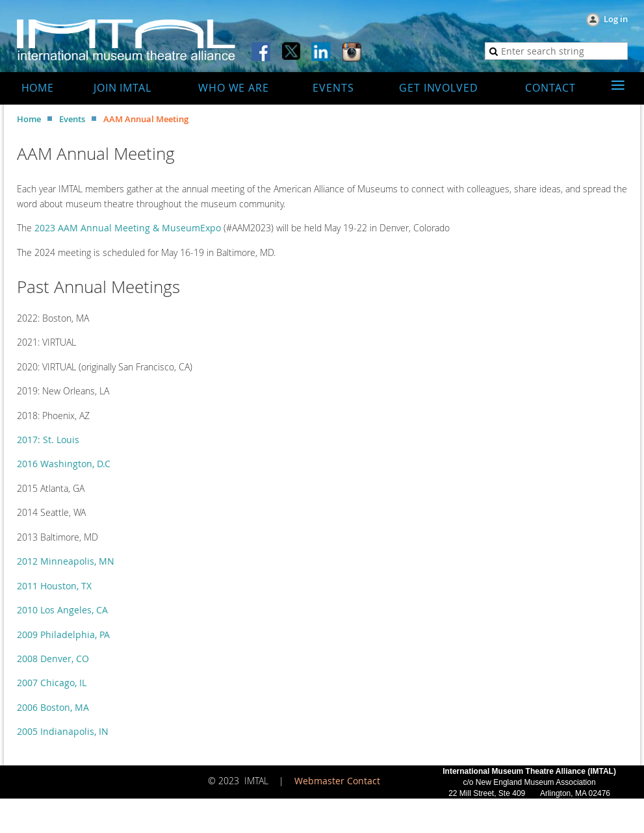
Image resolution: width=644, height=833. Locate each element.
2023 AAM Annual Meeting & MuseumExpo (128, 228)
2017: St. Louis (48, 440)
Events (72, 119)
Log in (616, 19)
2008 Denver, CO (53, 659)
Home (29, 119)
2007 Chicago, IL (52, 683)
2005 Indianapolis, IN (63, 731)
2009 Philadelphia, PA (63, 634)
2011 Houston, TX (54, 586)
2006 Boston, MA (53, 707)
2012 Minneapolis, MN (66, 561)
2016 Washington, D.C (64, 464)
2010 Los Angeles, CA (62, 610)
